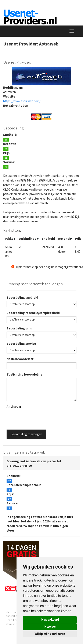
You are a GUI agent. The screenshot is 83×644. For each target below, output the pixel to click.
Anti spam (14, 406)
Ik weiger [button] (50, 627)
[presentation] (39, 418)
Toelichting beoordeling (24, 374)
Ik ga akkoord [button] (50, 620)
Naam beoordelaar (20, 359)
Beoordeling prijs (19, 328)
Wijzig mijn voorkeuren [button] (50, 634)
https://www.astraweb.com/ (22, 101)
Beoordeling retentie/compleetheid (33, 313)
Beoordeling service (21, 344)
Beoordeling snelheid (22, 297)
